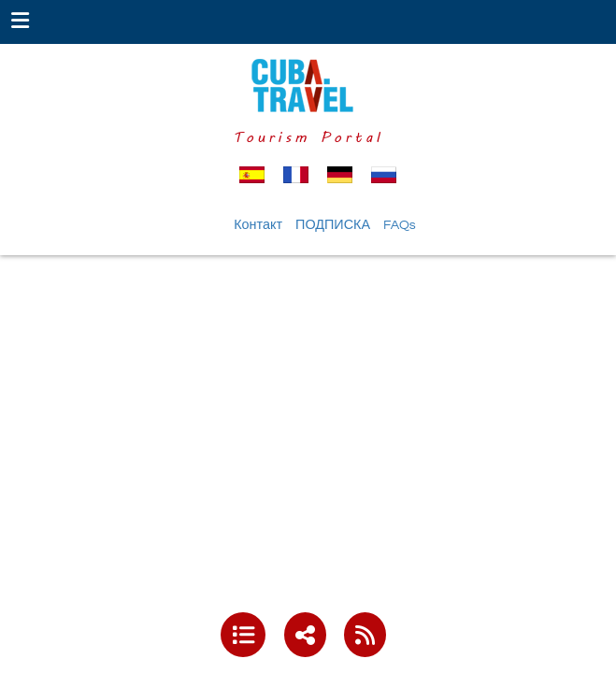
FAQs (400, 225)
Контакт (258, 225)
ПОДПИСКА (333, 225)
